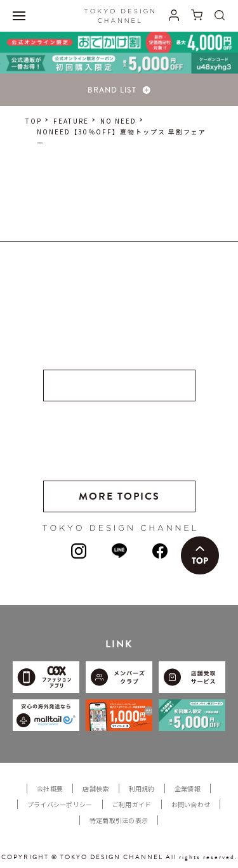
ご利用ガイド (132, 804)
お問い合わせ (191, 804)
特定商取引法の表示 (119, 820)
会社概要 (50, 788)
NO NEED (118, 121)
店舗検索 (96, 788)
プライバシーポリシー (60, 804)
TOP (34, 121)
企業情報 (188, 788)
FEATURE (71, 121)
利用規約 (142, 788)
